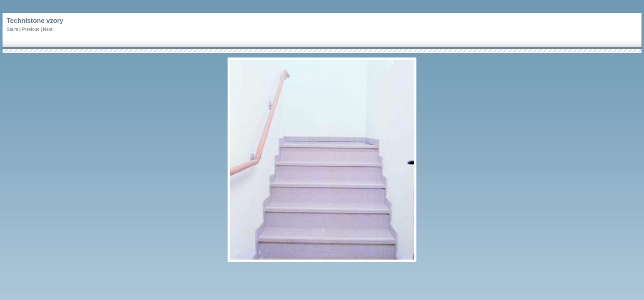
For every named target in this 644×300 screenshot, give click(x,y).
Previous (30, 29)
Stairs (13, 29)
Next (48, 29)
